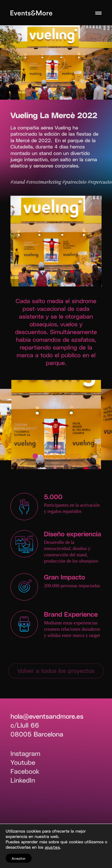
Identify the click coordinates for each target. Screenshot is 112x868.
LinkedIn (23, 780)
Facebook (25, 771)
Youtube (23, 762)
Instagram (25, 753)
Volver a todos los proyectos (56, 670)
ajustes (52, 847)
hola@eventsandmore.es (47, 716)
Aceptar (19, 858)
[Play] (56, 62)
